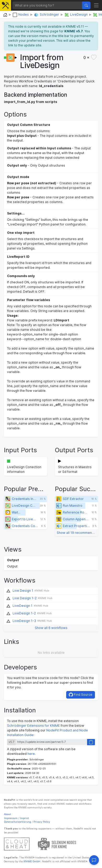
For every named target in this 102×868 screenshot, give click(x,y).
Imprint (24, 818)
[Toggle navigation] (96, 5)
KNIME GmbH (32, 861)
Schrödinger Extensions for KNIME (33, 726)
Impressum (11, 818)
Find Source (81, 695)
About (7, 814)
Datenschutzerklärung (18, 822)
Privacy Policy (42, 822)
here (31, 754)
